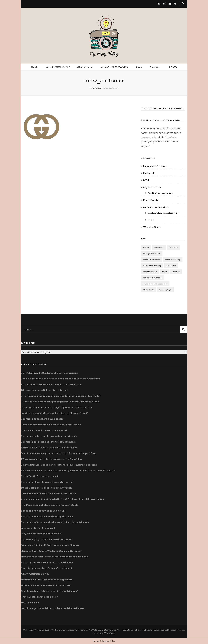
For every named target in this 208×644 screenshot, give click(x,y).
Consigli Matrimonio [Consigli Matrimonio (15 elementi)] (152, 253)
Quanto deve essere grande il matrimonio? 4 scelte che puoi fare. (59, 453)
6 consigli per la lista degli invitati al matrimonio (48, 442)
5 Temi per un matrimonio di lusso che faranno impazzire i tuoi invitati (61, 396)
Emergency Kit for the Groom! (38, 528)
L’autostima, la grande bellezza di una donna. (47, 539)
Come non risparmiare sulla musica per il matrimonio (51, 424)
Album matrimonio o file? (35, 574)
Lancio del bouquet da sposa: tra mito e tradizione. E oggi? (54, 413)
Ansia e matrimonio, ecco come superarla (45, 430)
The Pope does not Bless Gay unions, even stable (50, 505)
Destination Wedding (160, 193)
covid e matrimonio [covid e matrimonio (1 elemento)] (151, 259)
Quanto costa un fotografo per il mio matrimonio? (49, 591)
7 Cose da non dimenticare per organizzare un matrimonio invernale (60, 401)
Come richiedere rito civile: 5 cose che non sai (47, 482)
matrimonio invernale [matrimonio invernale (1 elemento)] (152, 277)
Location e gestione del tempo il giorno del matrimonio (52, 608)
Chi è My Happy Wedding (114, 67)
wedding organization (156, 207)
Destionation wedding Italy (163, 213)
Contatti (156, 67)
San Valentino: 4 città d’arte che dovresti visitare (49, 373)
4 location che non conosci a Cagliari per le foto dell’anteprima (57, 407)
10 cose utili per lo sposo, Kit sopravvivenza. (46, 488)
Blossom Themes (176, 630)
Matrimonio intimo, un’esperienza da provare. (47, 579)
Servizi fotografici (57, 67)
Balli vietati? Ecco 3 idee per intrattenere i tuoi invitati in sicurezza (59, 465)
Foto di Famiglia (30, 602)
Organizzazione (152, 187)
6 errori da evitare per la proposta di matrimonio (49, 436)
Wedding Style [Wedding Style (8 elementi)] (165, 289)
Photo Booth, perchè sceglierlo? (39, 597)
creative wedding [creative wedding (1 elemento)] (173, 259)
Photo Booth (150, 200)
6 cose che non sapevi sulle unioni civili (43, 510)
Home (34, 67)
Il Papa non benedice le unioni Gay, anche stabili (48, 493)
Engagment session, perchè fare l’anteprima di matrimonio (55, 556)
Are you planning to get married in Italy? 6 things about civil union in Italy (63, 499)
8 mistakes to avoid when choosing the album (47, 516)
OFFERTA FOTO (84, 67)
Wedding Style (152, 227)
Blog (139, 67)
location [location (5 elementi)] (176, 271)
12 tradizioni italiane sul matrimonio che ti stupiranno (52, 384)
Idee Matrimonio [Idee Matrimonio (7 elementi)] (150, 271)
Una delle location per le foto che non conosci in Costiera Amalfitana (60, 378)
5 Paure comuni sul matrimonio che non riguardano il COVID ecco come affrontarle (68, 470)
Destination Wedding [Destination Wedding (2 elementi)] (152, 265)
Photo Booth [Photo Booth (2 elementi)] (148, 289)
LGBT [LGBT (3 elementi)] (165, 271)
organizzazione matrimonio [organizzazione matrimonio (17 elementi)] (155, 283)
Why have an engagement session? (42, 533)
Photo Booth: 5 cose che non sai (39, 476)
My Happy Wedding (104, 54)
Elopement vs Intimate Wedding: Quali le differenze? (51, 551)
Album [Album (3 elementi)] (146, 247)
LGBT (146, 180)
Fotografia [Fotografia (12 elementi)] (171, 265)
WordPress (110, 633)
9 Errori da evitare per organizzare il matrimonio (49, 447)
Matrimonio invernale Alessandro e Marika (45, 585)
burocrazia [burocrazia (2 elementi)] (159, 247)
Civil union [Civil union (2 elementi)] (173, 247)
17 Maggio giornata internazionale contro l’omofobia (51, 459)
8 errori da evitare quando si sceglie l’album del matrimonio (55, 522)
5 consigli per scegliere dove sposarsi (43, 419)
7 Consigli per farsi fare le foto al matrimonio (47, 562)
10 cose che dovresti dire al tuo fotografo (45, 390)
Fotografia (149, 173)
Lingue (173, 67)
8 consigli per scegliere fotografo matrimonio (47, 568)
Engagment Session (155, 166)
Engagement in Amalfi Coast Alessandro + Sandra (50, 545)
